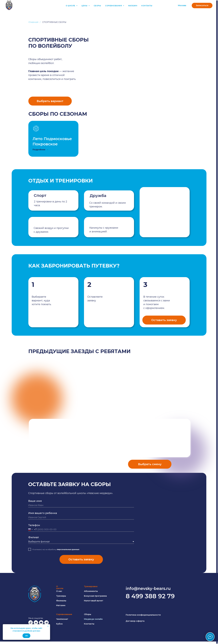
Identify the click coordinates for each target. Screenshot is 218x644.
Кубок (59, 624)
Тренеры (61, 596)
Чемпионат (62, 619)
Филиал (34, 537)
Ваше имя (35, 501)
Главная (33, 22)
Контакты (147, 6)
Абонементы (91, 591)
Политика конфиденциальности (143, 615)
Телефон (34, 525)
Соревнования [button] (114, 6)
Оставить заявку (81, 559)
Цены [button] (85, 6)
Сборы (97, 6)
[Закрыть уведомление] (48, 626)
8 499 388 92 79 (150, 596)
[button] (202, 5)
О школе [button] (71, 6)
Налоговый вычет (94, 601)
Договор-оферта (135, 621)
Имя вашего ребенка (43, 513)
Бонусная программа (95, 596)
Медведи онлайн (93, 619)
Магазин (133, 6)
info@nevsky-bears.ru (148, 588)
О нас (59, 591)
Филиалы (61, 601)
